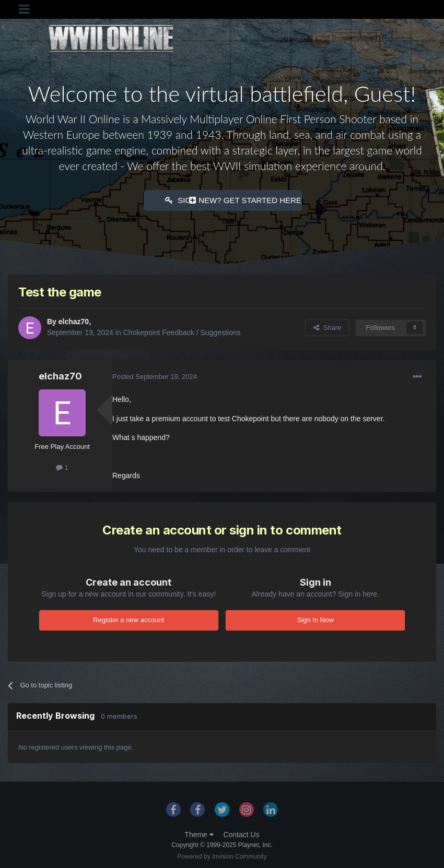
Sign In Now (316, 619)
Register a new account (128, 619)
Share (327, 326)
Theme (199, 834)
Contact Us (241, 834)
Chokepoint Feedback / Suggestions (182, 331)
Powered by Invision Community (222, 855)
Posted (155, 376)
